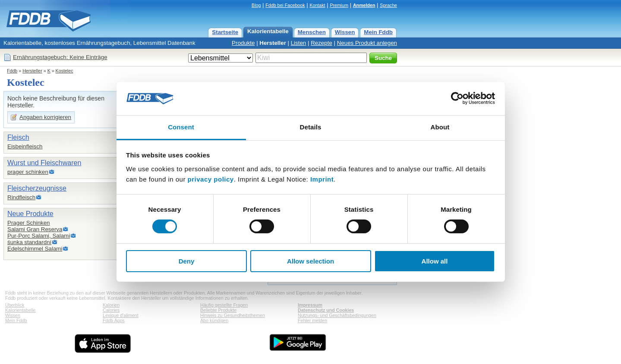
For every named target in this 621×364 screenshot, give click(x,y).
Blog (256, 5)
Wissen (345, 32)
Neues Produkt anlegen (367, 43)
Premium (339, 5)
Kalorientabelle (268, 31)
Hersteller (273, 43)
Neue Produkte (30, 214)
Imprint (322, 179)
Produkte (243, 43)
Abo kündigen (214, 320)
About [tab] (440, 127)
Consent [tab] (181, 127)
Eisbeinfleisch (25, 146)
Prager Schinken (29, 223)
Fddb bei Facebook (285, 5)
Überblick (15, 305)
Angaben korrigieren (45, 117)
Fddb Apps (114, 320)
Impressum (310, 305)
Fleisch (18, 137)
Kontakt (317, 5)
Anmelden (364, 5)
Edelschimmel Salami (35, 249)
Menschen (312, 32)
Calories (111, 310)
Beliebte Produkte (218, 310)
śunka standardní (29, 242)
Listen (299, 43)
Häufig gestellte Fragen (224, 305)
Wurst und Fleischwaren (44, 163)
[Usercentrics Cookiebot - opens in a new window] (457, 98)
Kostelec (65, 71)
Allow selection (310, 261)
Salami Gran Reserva (35, 229)
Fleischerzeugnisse (37, 188)
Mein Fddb (378, 32)
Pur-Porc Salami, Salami (39, 236)
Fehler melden (312, 320)
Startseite (225, 32)
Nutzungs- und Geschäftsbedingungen (337, 315)
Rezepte (322, 43)
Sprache (388, 5)
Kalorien (111, 305)
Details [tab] (311, 127)
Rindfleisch (21, 197)
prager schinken (28, 172)
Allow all (435, 261)
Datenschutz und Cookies (326, 310)
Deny (187, 261)
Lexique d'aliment (121, 315)
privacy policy (211, 179)
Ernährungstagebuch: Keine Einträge (60, 57)
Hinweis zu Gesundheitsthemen (233, 315)
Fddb (12, 71)
